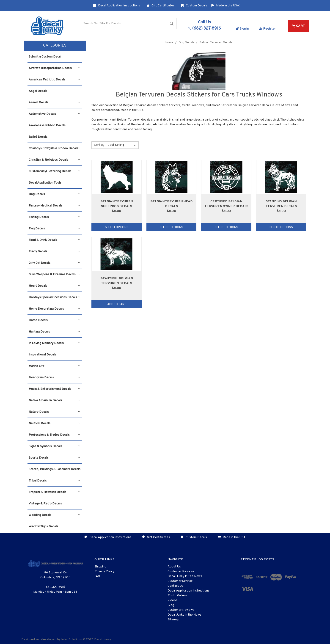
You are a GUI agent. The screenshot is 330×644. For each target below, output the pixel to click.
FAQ (97, 576)
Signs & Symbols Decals (54, 446)
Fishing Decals (54, 217)
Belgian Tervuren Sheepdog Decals (117, 204)
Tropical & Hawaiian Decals (54, 492)
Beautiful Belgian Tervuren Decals (117, 281)
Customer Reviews (181, 571)
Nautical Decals (54, 423)
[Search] (128, 24)
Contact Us (175, 586)
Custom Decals (194, 6)
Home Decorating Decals (54, 309)
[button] (55, 46)
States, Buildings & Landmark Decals (55, 469)
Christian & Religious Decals (54, 160)
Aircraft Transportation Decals (54, 68)
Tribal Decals (54, 481)
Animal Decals (54, 103)
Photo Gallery (177, 596)
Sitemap (173, 620)
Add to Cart (117, 304)
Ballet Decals (38, 137)
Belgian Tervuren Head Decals (171, 204)
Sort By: (100, 145)
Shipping (100, 567)
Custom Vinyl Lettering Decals (54, 171)
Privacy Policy (104, 571)
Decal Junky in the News (184, 615)
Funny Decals (54, 252)
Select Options (117, 227)
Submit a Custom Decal (45, 57)
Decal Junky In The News (185, 576)
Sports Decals (54, 458)
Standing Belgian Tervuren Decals (281, 204)
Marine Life (54, 366)
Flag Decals (54, 229)
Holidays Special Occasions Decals (54, 297)
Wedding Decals (54, 515)
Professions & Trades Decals (54, 435)
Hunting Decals (54, 332)
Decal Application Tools (45, 183)
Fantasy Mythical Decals (54, 206)
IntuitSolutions (71, 640)
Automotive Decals (54, 114)
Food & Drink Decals (54, 240)
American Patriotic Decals (54, 80)
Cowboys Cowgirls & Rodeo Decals (54, 148)
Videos (172, 600)
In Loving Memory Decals (54, 343)
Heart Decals (54, 286)
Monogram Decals (54, 378)
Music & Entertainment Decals (54, 389)
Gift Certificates (161, 6)
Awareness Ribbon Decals (47, 125)
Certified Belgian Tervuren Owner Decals (226, 204)
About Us (174, 567)
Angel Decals (38, 91)
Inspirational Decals (42, 355)
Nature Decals (54, 412)
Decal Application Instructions (117, 6)
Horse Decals (54, 320)
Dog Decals (54, 194)
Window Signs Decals (43, 527)
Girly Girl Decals (54, 263)
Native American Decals (54, 400)
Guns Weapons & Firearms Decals (54, 274)
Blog (171, 605)
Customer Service (180, 581)
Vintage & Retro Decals (45, 504)
